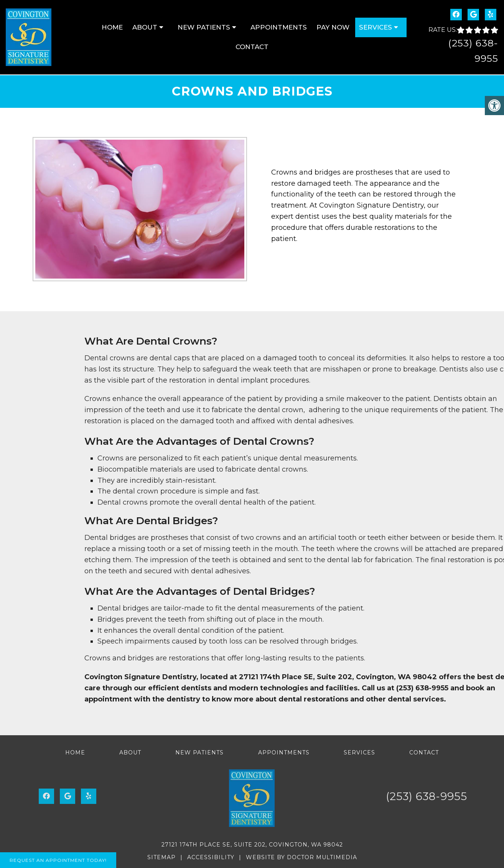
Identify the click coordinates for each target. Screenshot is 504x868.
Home (112, 27)
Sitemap (161, 857)
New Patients (204, 27)
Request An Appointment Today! (58, 860)
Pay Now (333, 27)
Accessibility (211, 857)
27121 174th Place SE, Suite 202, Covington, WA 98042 (252, 845)
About (145, 27)
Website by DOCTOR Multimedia (301, 857)
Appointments (279, 27)
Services (376, 27)
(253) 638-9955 (427, 796)
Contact (252, 47)
